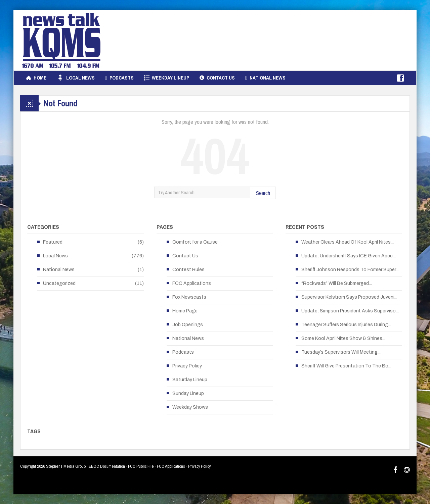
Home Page (185, 311)
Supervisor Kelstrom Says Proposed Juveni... (349, 297)
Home (36, 78)
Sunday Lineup (188, 393)
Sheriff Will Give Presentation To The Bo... (346, 366)
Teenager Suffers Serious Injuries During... (346, 325)
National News (265, 78)
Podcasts (119, 78)
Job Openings (188, 325)
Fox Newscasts (189, 297)
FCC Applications (192, 283)
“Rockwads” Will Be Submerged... (337, 283)
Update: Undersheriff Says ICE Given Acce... (349, 256)
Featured (53, 242)
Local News (76, 78)
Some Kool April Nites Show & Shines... (343, 338)
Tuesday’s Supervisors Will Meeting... (341, 352)
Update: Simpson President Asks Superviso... (350, 311)
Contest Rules (188, 270)
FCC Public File (141, 466)
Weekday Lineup (167, 78)
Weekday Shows (190, 407)
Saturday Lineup (190, 380)
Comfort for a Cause (195, 242)
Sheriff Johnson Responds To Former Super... (350, 270)
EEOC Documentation (107, 466)
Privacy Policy (187, 366)
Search (263, 193)
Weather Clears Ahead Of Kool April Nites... (348, 242)
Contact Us (217, 78)
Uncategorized (59, 283)
